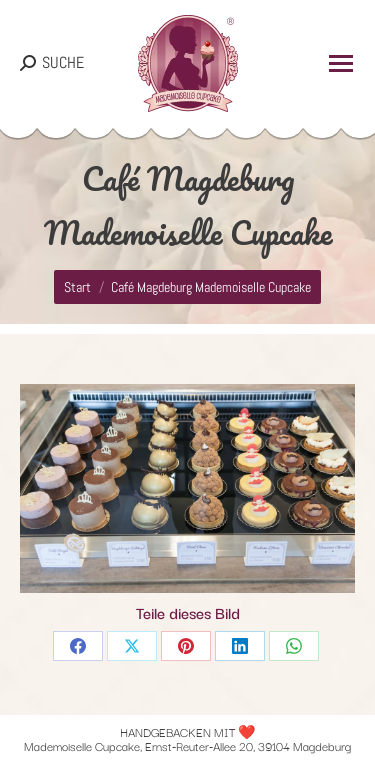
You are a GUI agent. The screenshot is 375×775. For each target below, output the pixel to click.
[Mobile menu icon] (341, 63)
